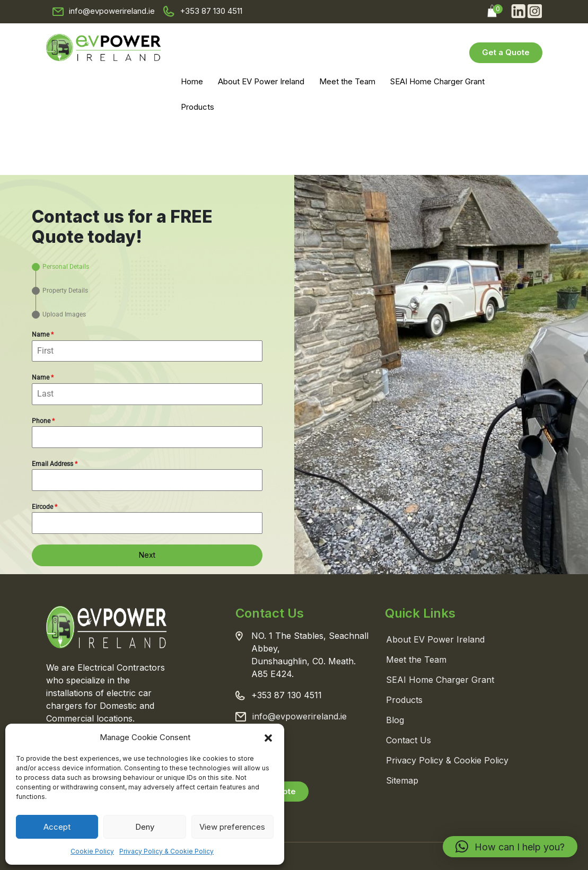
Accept (57, 827)
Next (147, 555)
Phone (43, 421)
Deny (145, 827)
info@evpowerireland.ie (112, 11)
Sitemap (402, 780)
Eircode (45, 507)
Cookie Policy (92, 851)
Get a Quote (506, 52)
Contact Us (409, 740)
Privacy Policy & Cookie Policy (166, 851)
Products (198, 107)
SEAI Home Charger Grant (437, 81)
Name (43, 335)
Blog (395, 720)
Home (192, 81)
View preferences (232, 827)
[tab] (60, 267)
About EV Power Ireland (261, 81)
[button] (268, 737)
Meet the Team (347, 81)
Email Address (55, 464)
